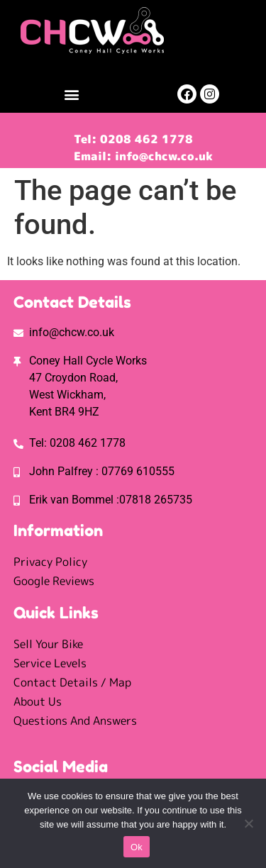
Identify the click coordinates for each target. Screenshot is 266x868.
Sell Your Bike (48, 644)
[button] (72, 94)
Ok (137, 847)
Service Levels (50, 663)
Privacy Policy (50, 562)
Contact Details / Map (72, 682)
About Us (38, 701)
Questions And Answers (75, 720)
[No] (248, 823)
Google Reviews (54, 581)
